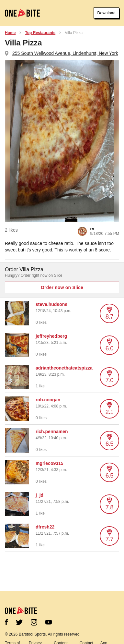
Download (106, 13)
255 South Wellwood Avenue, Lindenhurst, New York (65, 53)
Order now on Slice (62, 287)
